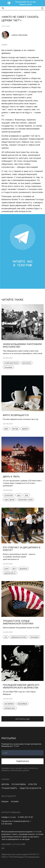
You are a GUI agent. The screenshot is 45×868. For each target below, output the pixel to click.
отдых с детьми (9, 500)
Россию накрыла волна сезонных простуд (21, 419)
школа (6, 569)
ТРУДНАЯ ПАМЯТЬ (9, 788)
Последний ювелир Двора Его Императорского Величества (21, 686)
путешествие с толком (25, 500)
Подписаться (23, 761)
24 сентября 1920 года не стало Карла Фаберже (19, 693)
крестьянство (27, 363)
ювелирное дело (10, 708)
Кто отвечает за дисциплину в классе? (22, 549)
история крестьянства (11, 363)
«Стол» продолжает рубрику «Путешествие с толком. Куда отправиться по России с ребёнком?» (22, 483)
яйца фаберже (22, 704)
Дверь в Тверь (12, 477)
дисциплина (23, 569)
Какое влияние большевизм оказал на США (21, 628)
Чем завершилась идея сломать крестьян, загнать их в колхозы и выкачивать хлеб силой (22, 352)
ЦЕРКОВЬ (5, 784)
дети (14, 569)
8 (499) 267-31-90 (25, 817)
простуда (15, 429)
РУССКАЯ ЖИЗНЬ (19, 784)
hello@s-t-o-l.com (9, 817)
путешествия (9, 495)
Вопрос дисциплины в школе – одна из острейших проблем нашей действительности (19, 557)
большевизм (34, 637)
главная (4, 45)
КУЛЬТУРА (33, 784)
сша (6, 637)
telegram (5, 801)
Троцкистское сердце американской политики (18, 622)
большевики (8, 367)
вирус (6, 429)
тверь (26, 495)
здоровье (25, 429)
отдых (19, 495)
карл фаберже (9, 704)
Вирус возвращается (16, 415)
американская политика (19, 637)
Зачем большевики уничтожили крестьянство (22, 346)
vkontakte (15, 801)
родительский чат (10, 573)
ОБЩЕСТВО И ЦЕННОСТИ (30, 788)
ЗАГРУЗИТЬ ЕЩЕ (23, 719)
